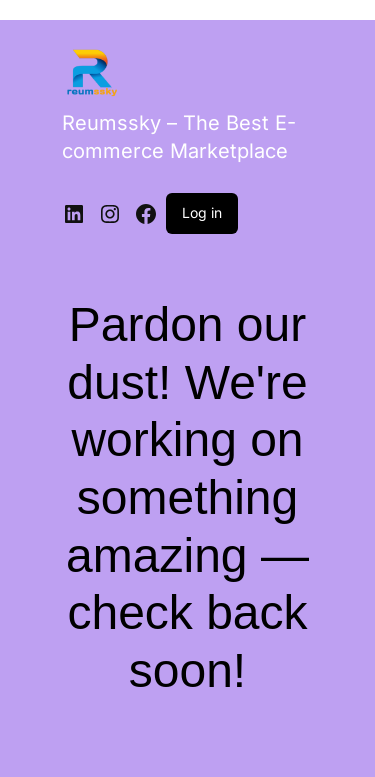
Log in (202, 212)
